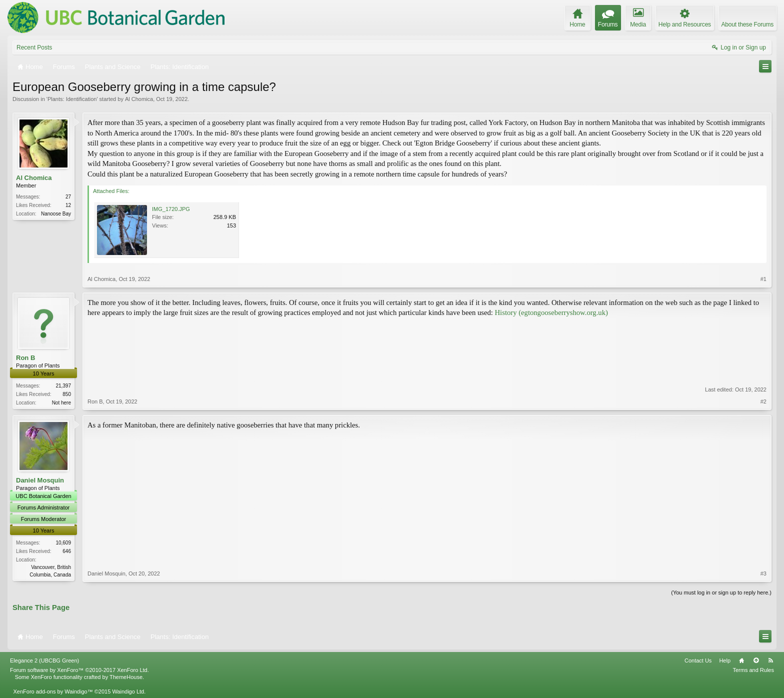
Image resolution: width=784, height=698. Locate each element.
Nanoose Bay (56, 214)
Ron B (25, 358)
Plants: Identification (72, 99)
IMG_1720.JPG (171, 209)
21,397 (63, 386)
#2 (763, 401)
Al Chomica (139, 99)
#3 (763, 573)
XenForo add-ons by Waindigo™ (53, 691)
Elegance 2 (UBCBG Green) (44, 660)
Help (725, 660)
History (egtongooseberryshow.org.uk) (551, 312)
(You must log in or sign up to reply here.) (721, 592)
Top (756, 660)
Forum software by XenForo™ (79, 670)
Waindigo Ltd (128, 691)
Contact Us (698, 660)
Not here (61, 403)
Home (741, 660)
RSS (770, 660)
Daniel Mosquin (40, 480)
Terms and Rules (753, 670)
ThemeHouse (126, 677)
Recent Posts (34, 47)
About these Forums (747, 24)
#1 (763, 279)
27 (68, 197)
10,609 (63, 543)
